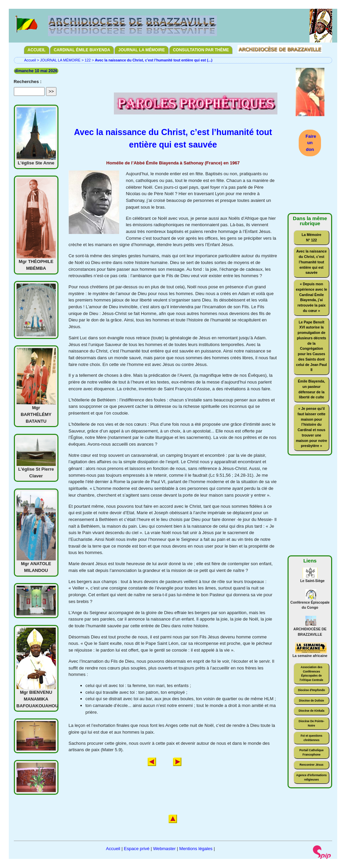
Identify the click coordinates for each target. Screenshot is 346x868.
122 (88, 60)
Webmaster (164, 849)
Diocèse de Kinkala (312, 711)
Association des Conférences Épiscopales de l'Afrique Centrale (311, 674)
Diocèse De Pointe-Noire (312, 723)
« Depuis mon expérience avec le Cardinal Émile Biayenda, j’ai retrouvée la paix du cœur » (311, 297)
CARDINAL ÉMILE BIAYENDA (82, 50)
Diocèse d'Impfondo (312, 690)
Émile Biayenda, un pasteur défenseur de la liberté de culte (312, 389)
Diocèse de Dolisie (312, 701)
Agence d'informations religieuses (312, 777)
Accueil (30, 60)
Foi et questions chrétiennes (312, 738)
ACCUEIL (37, 50)
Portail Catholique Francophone (312, 752)
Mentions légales (196, 849)
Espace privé (137, 849)
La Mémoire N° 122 (312, 238)
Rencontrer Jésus (311, 765)
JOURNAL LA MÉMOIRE (141, 50)
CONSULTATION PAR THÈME (201, 50)
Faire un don (311, 143)
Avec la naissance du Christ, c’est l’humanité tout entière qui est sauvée (312, 262)
